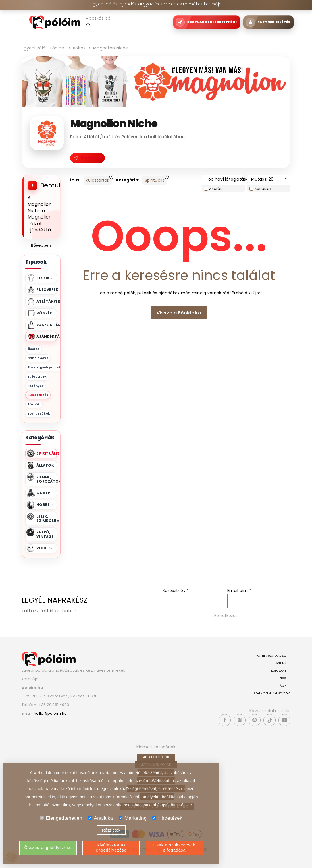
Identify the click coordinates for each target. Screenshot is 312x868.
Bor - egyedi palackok (46, 367)
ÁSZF (283, 686)
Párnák (34, 404)
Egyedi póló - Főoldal (43, 48)
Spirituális (47, 453)
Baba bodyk (38, 358)
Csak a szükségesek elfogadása (174, 848)
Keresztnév (176, 591)
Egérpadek (37, 377)
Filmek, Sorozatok (47, 479)
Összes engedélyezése (48, 848)
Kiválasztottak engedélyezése (111, 848)
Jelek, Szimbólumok (47, 519)
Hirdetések (167, 818)
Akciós (216, 189)
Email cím (239, 591)
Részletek (111, 830)
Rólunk (281, 663)
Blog (283, 678)
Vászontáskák (47, 325)
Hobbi (45, 505)
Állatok (45, 465)
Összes (34, 349)
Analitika (101, 818)
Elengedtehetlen (61, 818)
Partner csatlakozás (271, 656)
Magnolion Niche (109, 48)
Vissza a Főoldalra (179, 313)
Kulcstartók (38, 395)
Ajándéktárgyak (47, 336)
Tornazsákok (39, 414)
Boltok (78, 48)
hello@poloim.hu (51, 713)
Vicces (45, 548)
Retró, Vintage (45, 534)
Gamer (43, 493)
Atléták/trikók (47, 301)
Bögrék (45, 313)
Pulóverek (47, 290)
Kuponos (263, 189)
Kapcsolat (279, 671)
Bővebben (41, 245)
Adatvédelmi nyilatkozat (272, 693)
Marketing (133, 818)
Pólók (45, 278)
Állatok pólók (156, 757)
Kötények (36, 386)
